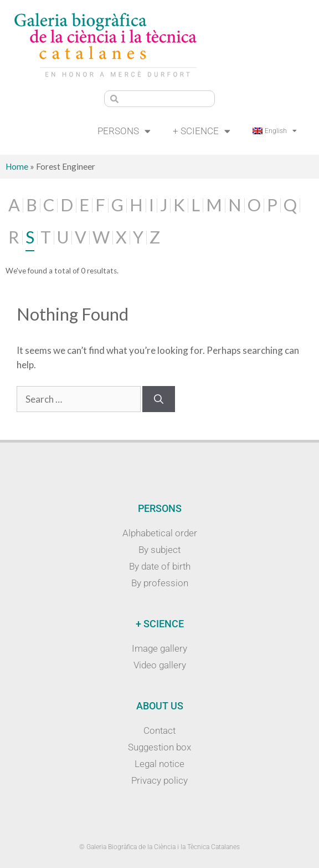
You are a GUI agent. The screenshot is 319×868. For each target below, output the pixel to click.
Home (17, 166)
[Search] (159, 399)
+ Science (202, 131)
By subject (159, 550)
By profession (160, 583)
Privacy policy (159, 780)
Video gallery (160, 665)
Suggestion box (159, 747)
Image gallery (159, 648)
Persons (124, 131)
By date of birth (160, 566)
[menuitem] (275, 131)
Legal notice (159, 764)
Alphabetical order (160, 533)
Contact (159, 730)
